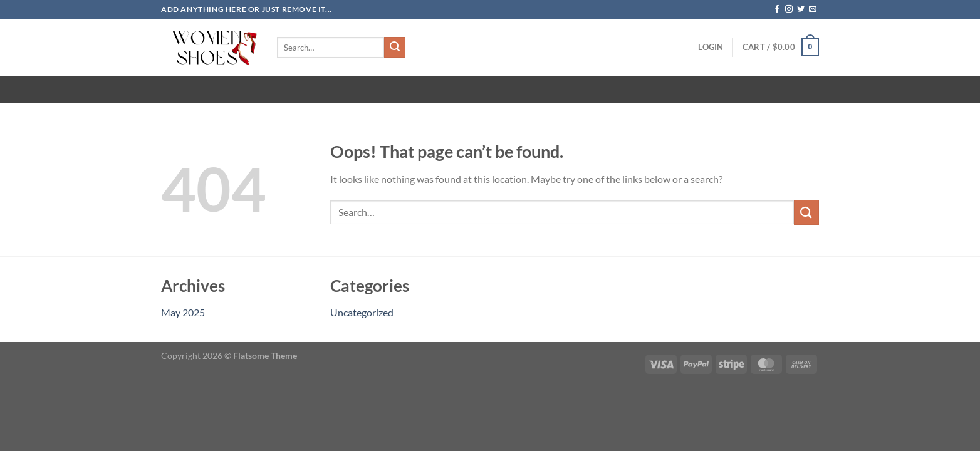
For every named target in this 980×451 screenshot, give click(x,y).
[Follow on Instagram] (789, 9)
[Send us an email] (813, 9)
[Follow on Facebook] (777, 9)
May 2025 (183, 312)
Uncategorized (362, 312)
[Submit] (395, 48)
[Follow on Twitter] (801, 9)
